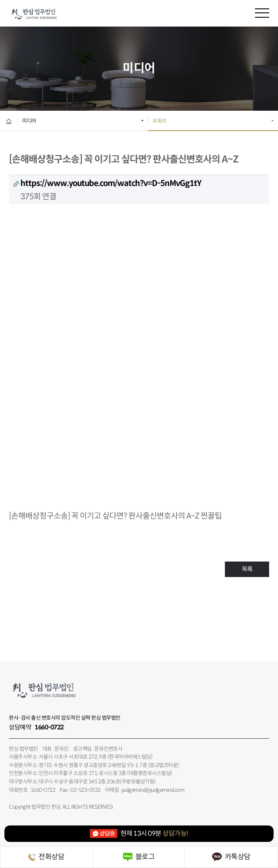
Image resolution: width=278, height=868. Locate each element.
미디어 (29, 121)
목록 (247, 569)
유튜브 (159, 121)
